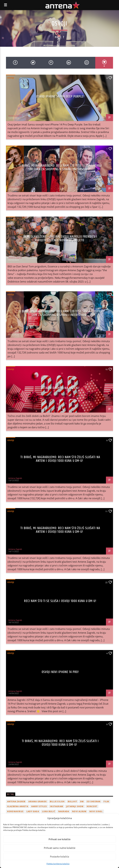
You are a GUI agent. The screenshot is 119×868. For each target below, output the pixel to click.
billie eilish (57, 802)
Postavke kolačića (59, 857)
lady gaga (33, 811)
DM (82, 802)
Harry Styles (39, 806)
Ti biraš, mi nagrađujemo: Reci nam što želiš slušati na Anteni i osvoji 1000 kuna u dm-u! (60, 459)
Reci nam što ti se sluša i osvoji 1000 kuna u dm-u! (60, 601)
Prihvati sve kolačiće (59, 839)
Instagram (57, 806)
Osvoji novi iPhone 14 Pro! (60, 672)
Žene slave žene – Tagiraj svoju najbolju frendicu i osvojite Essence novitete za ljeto (60, 239)
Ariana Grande (38, 802)
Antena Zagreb (15, 116)
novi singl (96, 811)
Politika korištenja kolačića (58, 864)
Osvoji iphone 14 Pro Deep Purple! (60, 97)
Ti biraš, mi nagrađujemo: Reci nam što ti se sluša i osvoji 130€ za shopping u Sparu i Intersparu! (60, 313)
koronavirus (15, 811)
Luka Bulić (49, 811)
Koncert (92, 806)
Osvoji (11, 78)
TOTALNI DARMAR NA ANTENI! (60, 388)
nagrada (64, 811)
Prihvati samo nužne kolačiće (60, 848)
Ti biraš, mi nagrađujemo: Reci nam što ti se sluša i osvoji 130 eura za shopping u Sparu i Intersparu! (60, 168)
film (106, 802)
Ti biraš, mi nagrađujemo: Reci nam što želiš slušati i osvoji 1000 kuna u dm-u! (60, 743)
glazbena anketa (18, 806)
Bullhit (72, 802)
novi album (79, 811)
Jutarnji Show (75, 806)
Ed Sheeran (94, 802)
